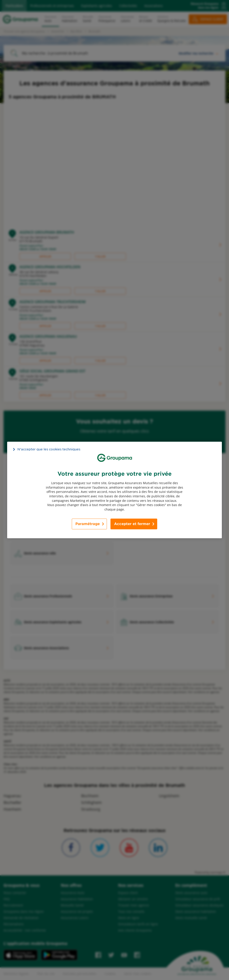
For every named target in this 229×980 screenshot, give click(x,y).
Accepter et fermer (132, 524)
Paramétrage (88, 524)
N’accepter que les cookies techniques (49, 449)
